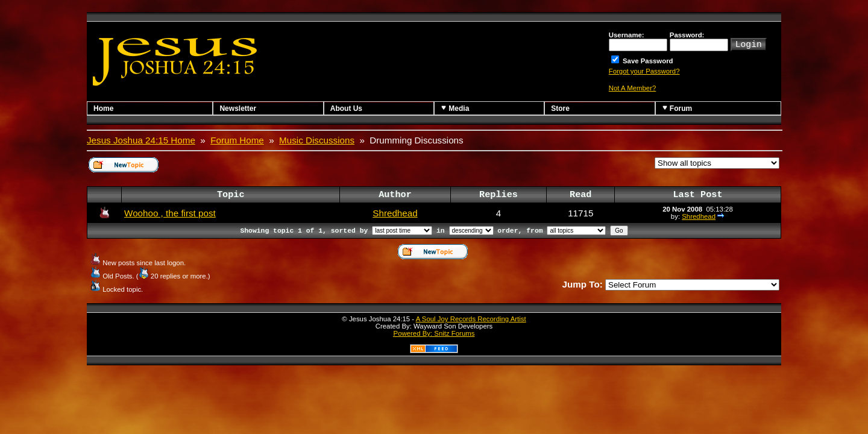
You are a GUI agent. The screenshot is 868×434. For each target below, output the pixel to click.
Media (455, 108)
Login (749, 43)
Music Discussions (317, 140)
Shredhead (395, 213)
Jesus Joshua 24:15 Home (141, 140)
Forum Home (237, 140)
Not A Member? (633, 88)
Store (560, 108)
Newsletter (238, 108)
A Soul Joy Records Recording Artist (471, 319)
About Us (346, 108)
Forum (677, 108)
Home (103, 108)
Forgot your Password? (644, 71)
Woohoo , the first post (170, 213)
